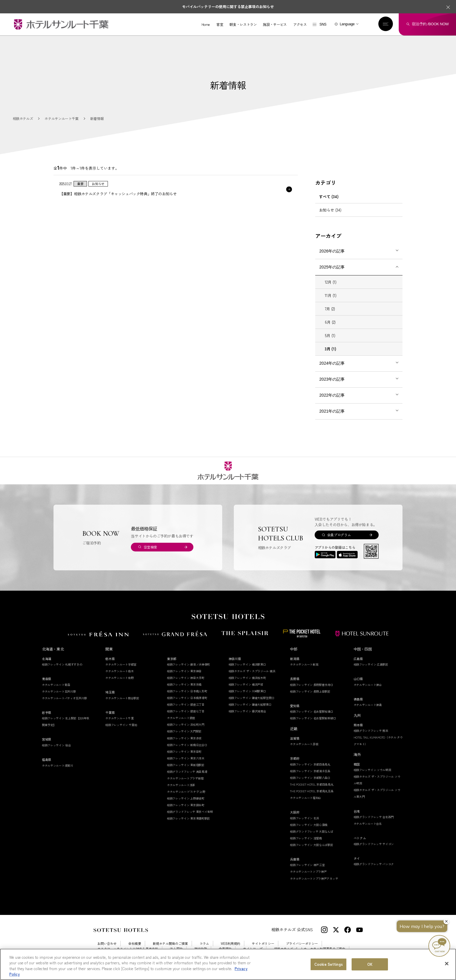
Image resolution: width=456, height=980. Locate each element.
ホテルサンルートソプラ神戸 (308, 871)
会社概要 (135, 944)
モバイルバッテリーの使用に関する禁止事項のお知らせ (228, 7)
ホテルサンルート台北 (368, 824)
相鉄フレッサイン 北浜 (304, 818)
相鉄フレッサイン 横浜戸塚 (246, 684)
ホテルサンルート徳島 (368, 705)
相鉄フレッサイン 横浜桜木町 (247, 678)
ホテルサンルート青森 (56, 685)
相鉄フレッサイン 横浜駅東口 (247, 664)
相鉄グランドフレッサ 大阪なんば (311, 831)
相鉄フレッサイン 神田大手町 (186, 678)
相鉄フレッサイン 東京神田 (184, 671)
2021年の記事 (332, 411)
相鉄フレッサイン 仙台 (56, 745)
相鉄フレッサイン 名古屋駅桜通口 (311, 711)
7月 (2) (330, 309)
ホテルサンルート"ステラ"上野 (186, 792)
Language (347, 24)
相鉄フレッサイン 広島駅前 (371, 664)
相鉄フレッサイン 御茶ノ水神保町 (188, 664)
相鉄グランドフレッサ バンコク (374, 864)
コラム (204, 944)
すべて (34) (329, 197)
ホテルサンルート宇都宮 (121, 664)
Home (206, 24)
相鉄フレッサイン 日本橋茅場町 (187, 698)
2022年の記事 (332, 395)
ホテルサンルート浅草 (181, 785)
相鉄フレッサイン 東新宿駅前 (186, 765)
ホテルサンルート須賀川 (57, 765)
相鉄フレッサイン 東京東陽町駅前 (188, 818)
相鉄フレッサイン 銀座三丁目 (186, 704)
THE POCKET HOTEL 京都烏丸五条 (312, 791)
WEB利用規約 (230, 944)
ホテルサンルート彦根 (304, 744)
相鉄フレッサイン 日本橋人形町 (187, 691)
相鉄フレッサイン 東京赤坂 (184, 738)
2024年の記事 (332, 363)
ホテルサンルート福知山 (306, 798)
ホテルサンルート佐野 (119, 678)
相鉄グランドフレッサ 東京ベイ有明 (190, 812)
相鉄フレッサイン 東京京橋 (184, 684)
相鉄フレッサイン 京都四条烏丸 (310, 764)
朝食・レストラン (243, 24)
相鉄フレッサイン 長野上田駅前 (310, 691)
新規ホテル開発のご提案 (170, 944)
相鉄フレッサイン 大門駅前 (184, 731)
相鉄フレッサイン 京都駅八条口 (310, 778)
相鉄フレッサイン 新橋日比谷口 (187, 745)
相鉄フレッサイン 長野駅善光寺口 (311, 685)
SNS (323, 24)
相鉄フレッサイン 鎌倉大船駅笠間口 (252, 698)
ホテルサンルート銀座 (181, 718)
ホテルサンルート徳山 (368, 685)
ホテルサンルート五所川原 (59, 691)
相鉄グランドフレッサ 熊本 (371, 731)
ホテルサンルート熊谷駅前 (122, 698)
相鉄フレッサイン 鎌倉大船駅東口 (250, 704)
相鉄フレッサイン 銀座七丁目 (186, 711)
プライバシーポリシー (302, 944)
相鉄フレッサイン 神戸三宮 (307, 865)
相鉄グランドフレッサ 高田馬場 (187, 772)
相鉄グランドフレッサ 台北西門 (374, 817)
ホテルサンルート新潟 (304, 664)
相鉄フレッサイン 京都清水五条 (310, 771)
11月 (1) (331, 295)
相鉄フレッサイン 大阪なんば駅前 (311, 845)
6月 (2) (330, 322)
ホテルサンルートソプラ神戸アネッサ (314, 878)
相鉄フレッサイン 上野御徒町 (186, 798)
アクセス (300, 24)
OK (370, 964)
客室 (220, 24)
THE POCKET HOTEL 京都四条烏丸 (312, 784)
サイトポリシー (263, 944)
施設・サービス (275, 24)
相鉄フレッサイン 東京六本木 (186, 758)
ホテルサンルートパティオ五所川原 (64, 698)
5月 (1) (330, 335)
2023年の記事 (332, 379)
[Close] (447, 963)
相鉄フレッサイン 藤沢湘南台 (247, 711)
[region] (228, 964)
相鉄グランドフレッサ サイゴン (374, 844)
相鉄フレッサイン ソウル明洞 (372, 770)
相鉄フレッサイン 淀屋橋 (306, 838)
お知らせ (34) (330, 210)
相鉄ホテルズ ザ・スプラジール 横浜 (252, 671)
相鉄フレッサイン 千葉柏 (121, 725)
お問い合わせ (107, 944)
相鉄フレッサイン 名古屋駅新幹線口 (313, 718)
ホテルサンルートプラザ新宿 (185, 778)
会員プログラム (339, 535)
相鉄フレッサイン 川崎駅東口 (247, 691)
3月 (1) (331, 349)
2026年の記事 (332, 251)
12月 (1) (331, 282)
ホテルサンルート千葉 (119, 718)
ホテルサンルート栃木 (119, 671)
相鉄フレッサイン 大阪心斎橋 (309, 825)
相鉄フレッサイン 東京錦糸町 (186, 805)
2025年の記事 (332, 267)
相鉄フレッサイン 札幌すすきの (62, 664)
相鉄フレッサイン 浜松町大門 (186, 724)
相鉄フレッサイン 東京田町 (184, 751)
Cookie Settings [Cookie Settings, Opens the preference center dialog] (329, 964)
